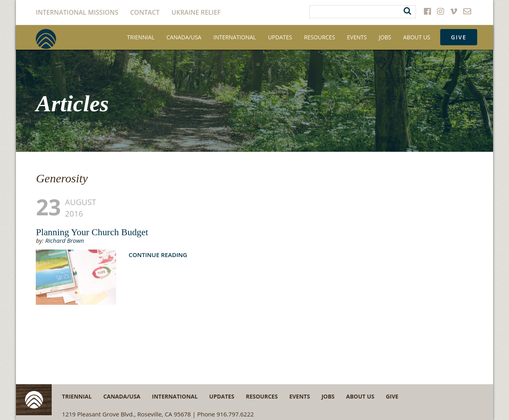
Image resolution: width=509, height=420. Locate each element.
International (234, 37)
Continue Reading (158, 255)
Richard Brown (65, 240)
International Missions (77, 12)
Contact (145, 12)
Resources (319, 37)
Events (357, 37)
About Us (417, 37)
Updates (280, 37)
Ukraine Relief (196, 12)
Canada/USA (184, 37)
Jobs (385, 37)
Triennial (141, 37)
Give (459, 37)
